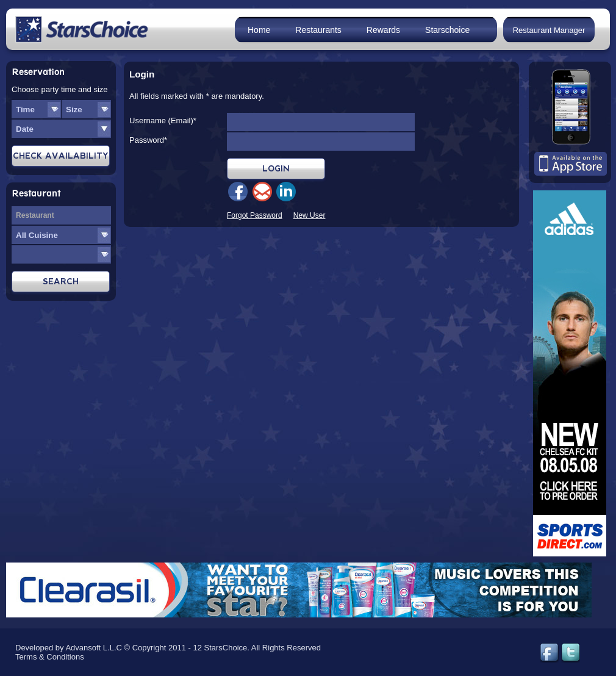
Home (259, 30)
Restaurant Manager (549, 30)
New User (310, 215)
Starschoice (447, 30)
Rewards (383, 30)
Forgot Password (255, 215)
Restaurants (318, 30)
